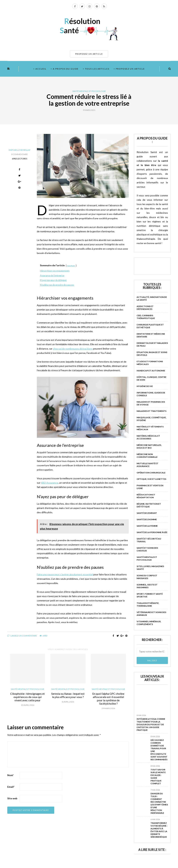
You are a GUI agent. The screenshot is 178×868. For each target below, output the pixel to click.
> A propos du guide (65, 69)
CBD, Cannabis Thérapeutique (146, 317)
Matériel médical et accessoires (148, 437)
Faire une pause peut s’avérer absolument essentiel (65, 574)
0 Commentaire (19, 154)
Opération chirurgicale (151, 473)
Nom (10, 775)
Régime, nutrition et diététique (149, 505)
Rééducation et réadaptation (146, 496)
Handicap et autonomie (151, 371)
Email (11, 787)
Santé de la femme (147, 526)
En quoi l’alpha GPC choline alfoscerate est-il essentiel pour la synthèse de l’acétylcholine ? (108, 699)
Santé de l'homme (147, 519)
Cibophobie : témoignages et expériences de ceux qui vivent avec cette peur (27, 697)
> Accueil (40, 69)
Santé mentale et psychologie (89, 91)
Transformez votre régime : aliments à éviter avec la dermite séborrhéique (159, 830)
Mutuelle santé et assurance (147, 465)
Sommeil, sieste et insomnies (147, 586)
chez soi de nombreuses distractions (73, 349)
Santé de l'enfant (147, 513)
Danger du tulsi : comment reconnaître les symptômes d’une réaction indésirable (159, 803)
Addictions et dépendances (145, 308)
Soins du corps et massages (147, 577)
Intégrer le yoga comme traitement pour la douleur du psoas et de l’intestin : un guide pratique (151, 724)
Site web (12, 798)
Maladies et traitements (151, 411)
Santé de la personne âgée (152, 532)
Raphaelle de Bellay (20, 150)
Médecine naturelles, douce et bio (149, 446)
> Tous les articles (96, 69)
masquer (71, 265)
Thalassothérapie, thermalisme (148, 604)
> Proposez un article (129, 69)
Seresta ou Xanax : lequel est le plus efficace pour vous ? (68, 695)
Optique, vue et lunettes (151, 479)
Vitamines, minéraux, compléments (149, 623)
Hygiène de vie (145, 386)
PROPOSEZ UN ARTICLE (89, 54)
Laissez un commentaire (22, 636)
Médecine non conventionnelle (147, 456)
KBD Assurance (49, 483)
